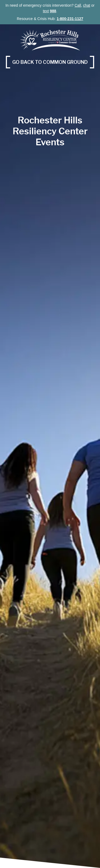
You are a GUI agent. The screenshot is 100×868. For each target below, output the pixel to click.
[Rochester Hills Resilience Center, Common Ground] (50, 40)
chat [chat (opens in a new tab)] (87, 5)
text (46, 11)
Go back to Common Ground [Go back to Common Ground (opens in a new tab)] (53, 62)
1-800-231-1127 (70, 19)
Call (78, 5)
